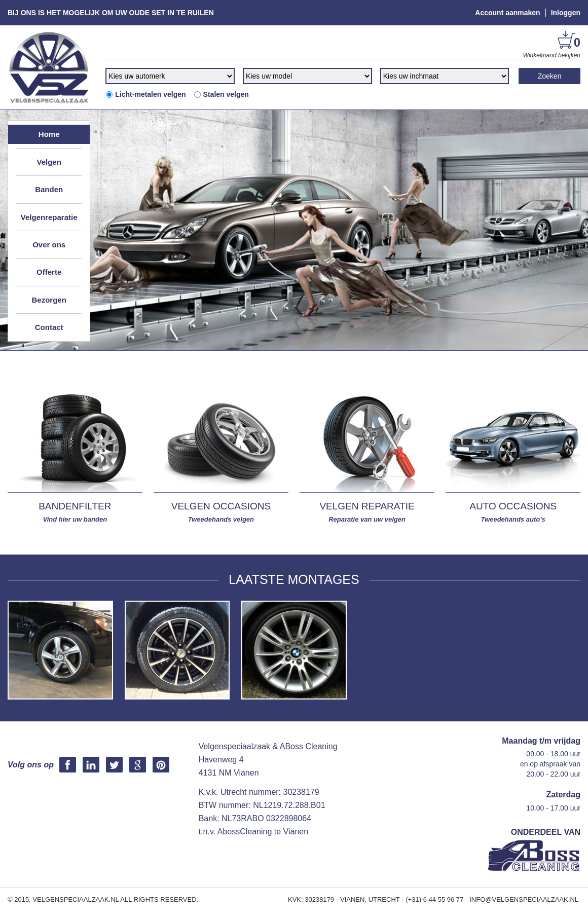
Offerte (49, 272)
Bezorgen (49, 300)
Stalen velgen (221, 94)
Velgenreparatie (49, 217)
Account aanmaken (507, 13)
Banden (49, 189)
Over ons (49, 245)
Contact (49, 327)
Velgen (49, 162)
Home (49, 134)
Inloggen (566, 13)
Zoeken (550, 76)
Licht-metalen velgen (145, 94)
